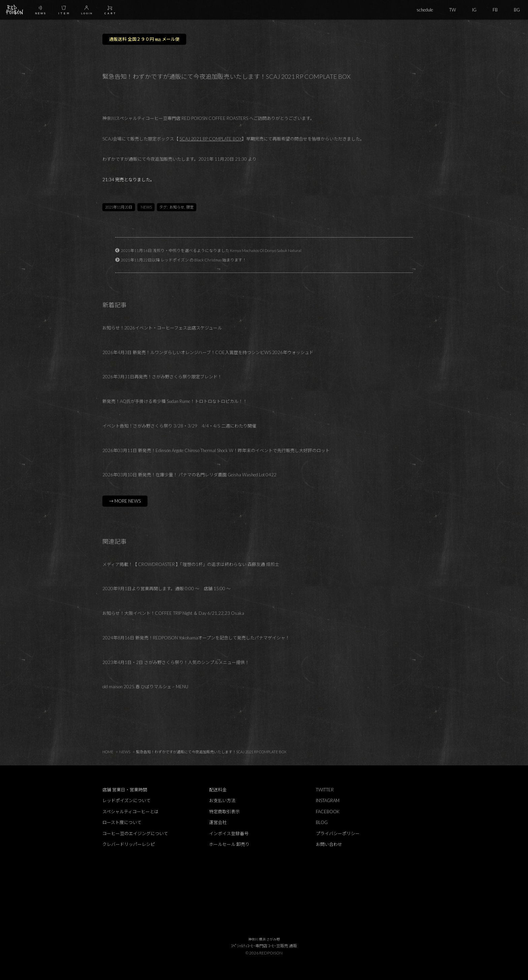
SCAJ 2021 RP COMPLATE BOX (211, 139)
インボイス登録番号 (229, 833)
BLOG (322, 822)
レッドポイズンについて (126, 800)
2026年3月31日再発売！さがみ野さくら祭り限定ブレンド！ (162, 377)
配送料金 (218, 790)
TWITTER (325, 790)
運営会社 (218, 822)
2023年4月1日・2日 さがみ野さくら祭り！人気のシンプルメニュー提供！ (176, 662)
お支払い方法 (222, 800)
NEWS (146, 207)
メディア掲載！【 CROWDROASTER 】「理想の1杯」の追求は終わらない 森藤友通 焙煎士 (191, 564)
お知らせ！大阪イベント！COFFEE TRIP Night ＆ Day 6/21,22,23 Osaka (173, 613)
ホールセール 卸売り (229, 844)
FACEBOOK (328, 812)
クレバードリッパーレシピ (129, 844)
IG (474, 10)
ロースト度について (122, 822)
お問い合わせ (329, 844)
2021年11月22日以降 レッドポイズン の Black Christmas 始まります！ (184, 260)
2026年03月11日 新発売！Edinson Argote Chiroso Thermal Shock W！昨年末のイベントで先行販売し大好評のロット (216, 450)
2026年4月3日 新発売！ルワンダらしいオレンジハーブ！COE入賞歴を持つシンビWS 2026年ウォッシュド (208, 352)
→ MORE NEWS (125, 501)
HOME (108, 752)
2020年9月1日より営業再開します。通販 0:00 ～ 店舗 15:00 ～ (167, 589)
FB (495, 10)
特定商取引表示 (224, 812)
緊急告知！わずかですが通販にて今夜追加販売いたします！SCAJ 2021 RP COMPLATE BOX (211, 752)
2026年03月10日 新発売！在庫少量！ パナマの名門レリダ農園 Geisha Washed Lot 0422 (189, 475)
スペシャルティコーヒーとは (130, 812)
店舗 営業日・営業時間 (125, 790)
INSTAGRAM (328, 800)
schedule (425, 10)
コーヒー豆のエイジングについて (135, 833)
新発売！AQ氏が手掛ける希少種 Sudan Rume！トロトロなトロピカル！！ (175, 401)
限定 (190, 207)
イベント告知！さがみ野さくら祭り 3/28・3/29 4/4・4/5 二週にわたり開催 (179, 426)
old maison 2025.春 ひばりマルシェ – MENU (145, 687)
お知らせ (177, 207)
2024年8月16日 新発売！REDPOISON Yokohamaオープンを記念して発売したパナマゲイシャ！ (196, 638)
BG (517, 10)
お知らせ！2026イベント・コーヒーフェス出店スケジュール (162, 328)
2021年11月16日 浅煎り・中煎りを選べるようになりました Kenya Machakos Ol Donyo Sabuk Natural (211, 250)
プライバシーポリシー (338, 833)
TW (453, 10)
